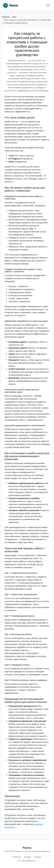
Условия (27, 857)
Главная (6, 17)
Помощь (38, 857)
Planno (10, 5)
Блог (14, 17)
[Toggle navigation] (48, 6)
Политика (17, 857)
